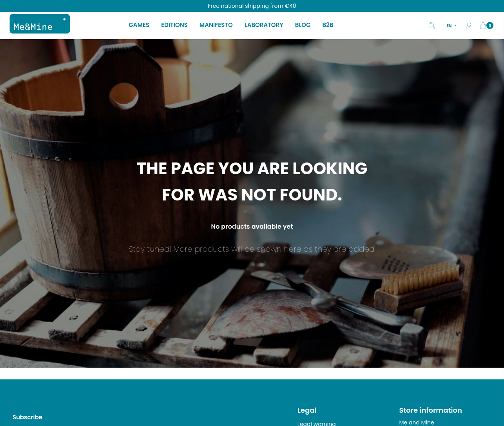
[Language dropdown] (452, 25)
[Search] (432, 25)
